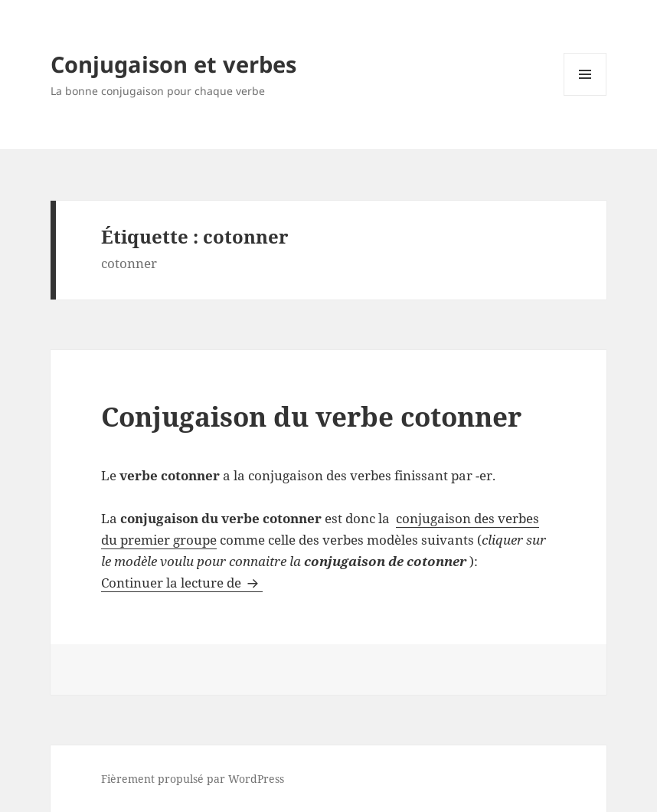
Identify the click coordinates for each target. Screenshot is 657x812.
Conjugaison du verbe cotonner (311, 416)
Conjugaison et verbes (173, 64)
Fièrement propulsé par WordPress (193, 779)
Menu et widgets (585, 95)
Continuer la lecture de (182, 583)
